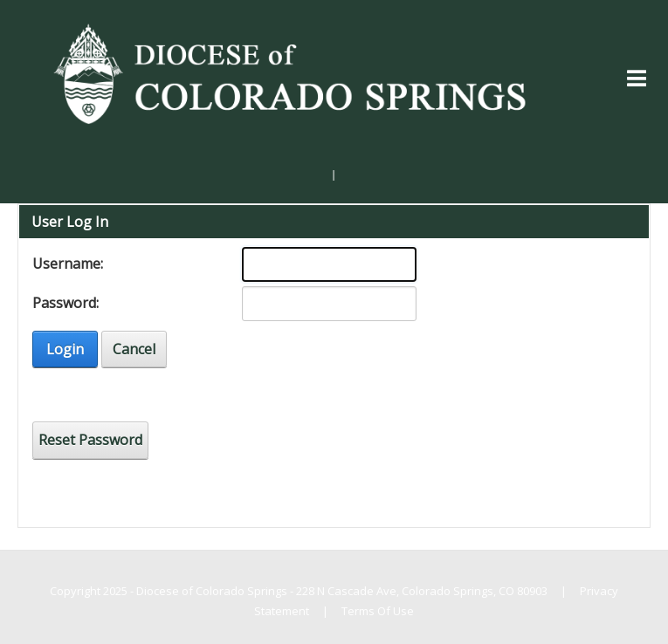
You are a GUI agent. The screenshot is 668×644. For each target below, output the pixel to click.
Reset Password (90, 440)
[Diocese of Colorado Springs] (294, 72)
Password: (65, 303)
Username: (68, 264)
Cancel (134, 349)
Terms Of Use (378, 611)
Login (65, 349)
